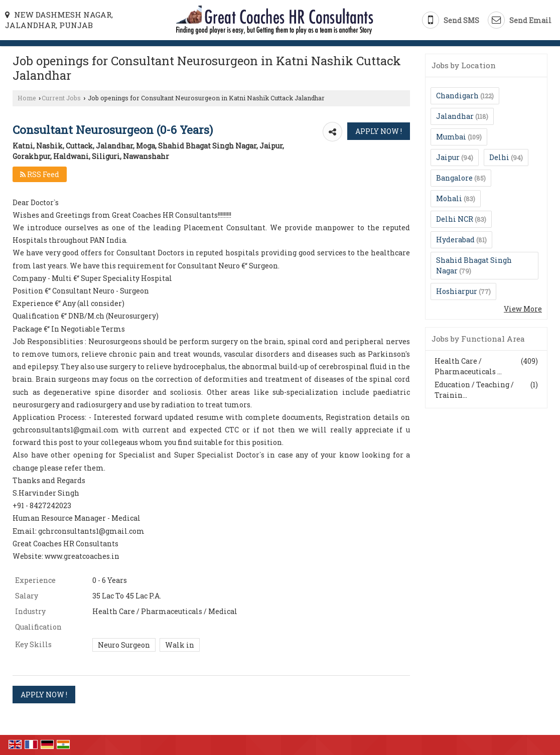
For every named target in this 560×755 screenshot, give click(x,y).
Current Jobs (61, 98)
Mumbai (451, 137)
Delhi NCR (455, 219)
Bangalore (454, 178)
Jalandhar (455, 116)
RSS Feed (40, 174)
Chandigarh (457, 96)
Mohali (449, 198)
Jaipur (448, 157)
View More (523, 309)
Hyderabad (455, 240)
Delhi (499, 157)
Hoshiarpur (457, 291)
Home (27, 98)
